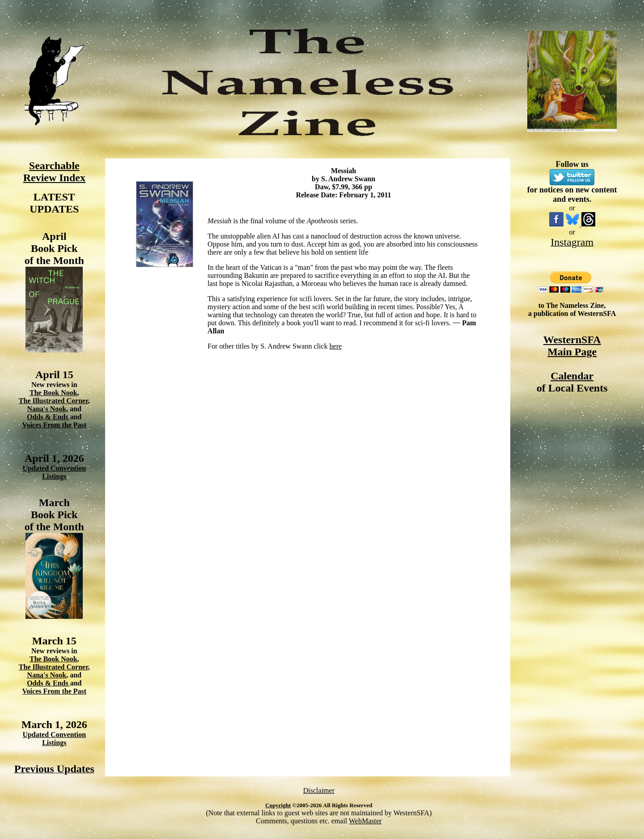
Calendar (572, 376)
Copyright (278, 805)
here (336, 346)
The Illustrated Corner (53, 401)
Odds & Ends (49, 417)
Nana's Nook (47, 409)
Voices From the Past (55, 425)
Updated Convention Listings (54, 472)
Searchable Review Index (54, 172)
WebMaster (365, 821)
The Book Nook (53, 393)
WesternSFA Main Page (572, 346)
